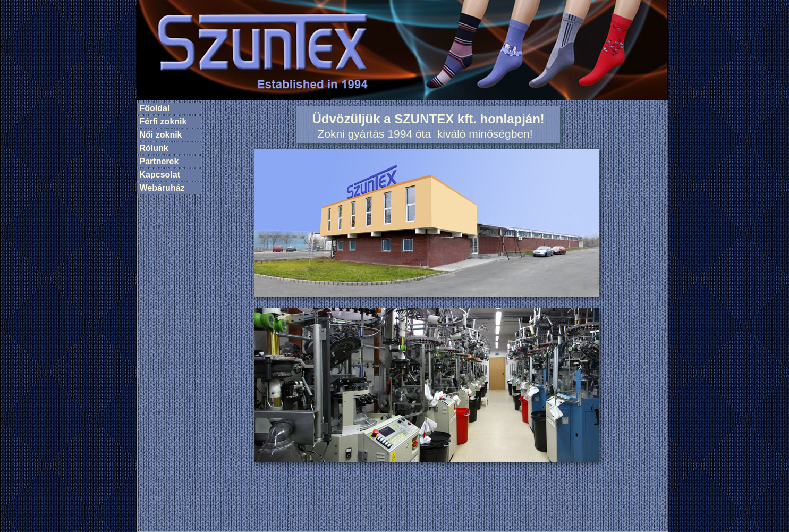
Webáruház (162, 188)
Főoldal (155, 108)
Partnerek (159, 161)
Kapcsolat (160, 175)
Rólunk (154, 148)
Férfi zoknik (163, 121)
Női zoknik (161, 135)
